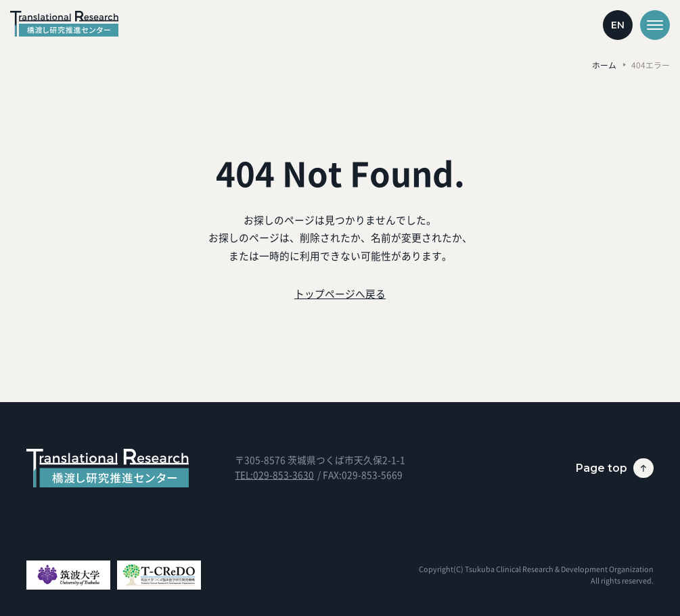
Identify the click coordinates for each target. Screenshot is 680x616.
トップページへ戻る (340, 294)
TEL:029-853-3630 (274, 475)
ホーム (604, 65)
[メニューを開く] (655, 25)
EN (618, 25)
